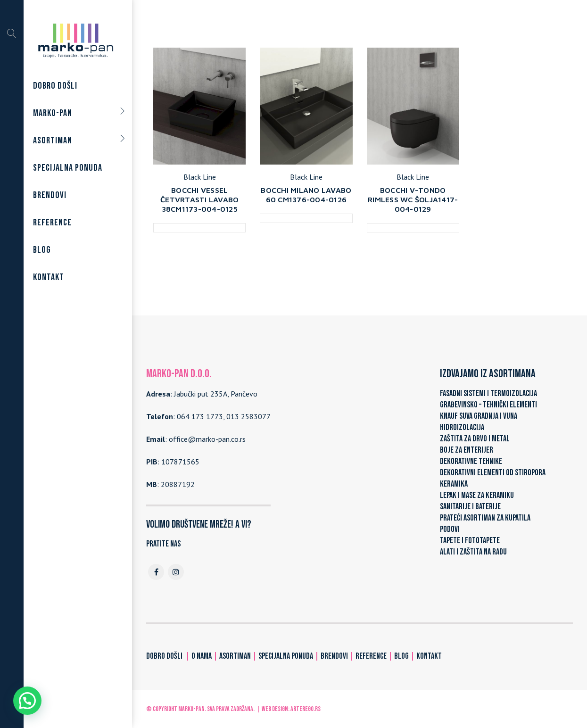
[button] (27, 701)
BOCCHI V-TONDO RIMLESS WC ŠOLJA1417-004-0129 (413, 199)
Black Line (200, 177)
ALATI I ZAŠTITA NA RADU (473, 552)
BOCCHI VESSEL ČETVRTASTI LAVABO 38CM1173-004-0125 (199, 199)
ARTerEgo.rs (306, 709)
